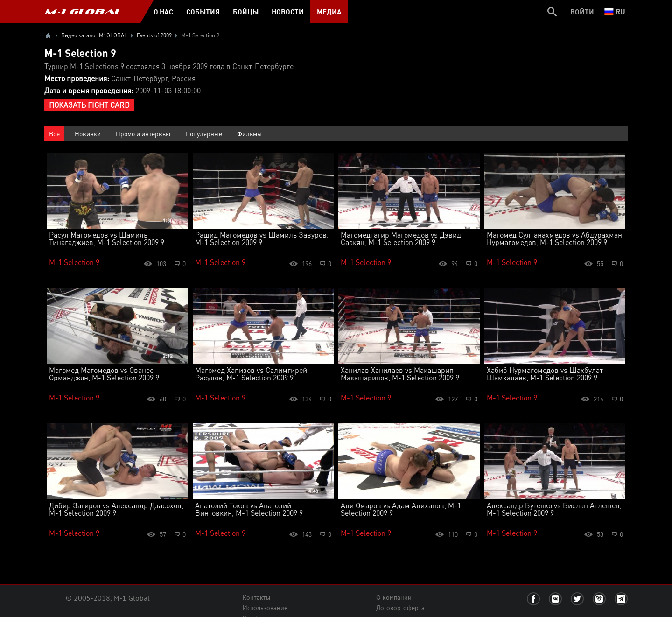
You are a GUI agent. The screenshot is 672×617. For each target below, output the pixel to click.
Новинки (88, 133)
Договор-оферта (400, 608)
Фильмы (249, 133)
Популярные (204, 133)
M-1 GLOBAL (83, 12)
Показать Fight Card (89, 105)
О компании (394, 597)
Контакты (256, 597)
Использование (265, 608)
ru (615, 11)
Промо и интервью (143, 133)
